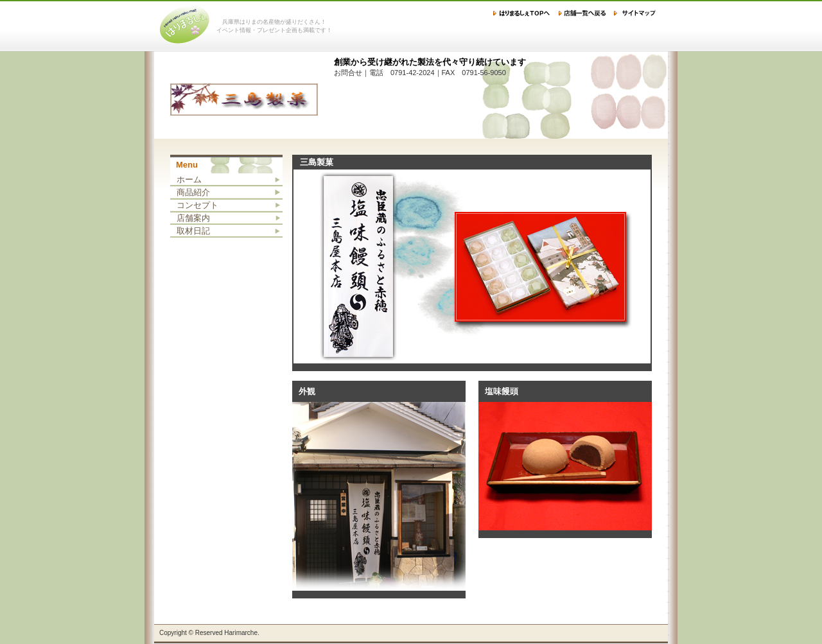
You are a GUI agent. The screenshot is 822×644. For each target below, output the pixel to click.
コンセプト (197, 205)
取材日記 (193, 231)
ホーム (189, 179)
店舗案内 (193, 218)
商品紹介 (193, 192)
